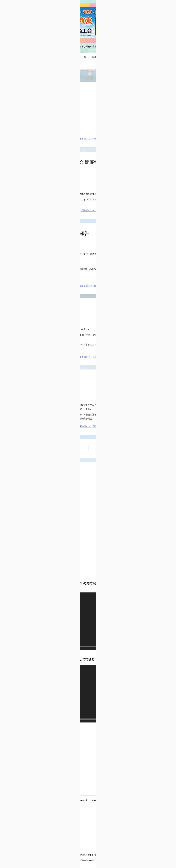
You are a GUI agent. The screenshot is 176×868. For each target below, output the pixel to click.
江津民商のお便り (131, 467)
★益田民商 (128, 238)
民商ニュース (46, 318)
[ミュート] (107, 647)
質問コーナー (129, 471)
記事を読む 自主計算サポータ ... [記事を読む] (97, 286)
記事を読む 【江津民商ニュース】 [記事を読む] (96, 357)
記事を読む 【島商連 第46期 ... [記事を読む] (97, 210)
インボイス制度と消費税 (135, 440)
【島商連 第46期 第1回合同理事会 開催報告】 (61, 162)
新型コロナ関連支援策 (134, 453)
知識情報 (55, 242)
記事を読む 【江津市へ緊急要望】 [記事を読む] (96, 426)
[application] (65, 621)
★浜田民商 (128, 233)
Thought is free (104, 860)
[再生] (18, 647)
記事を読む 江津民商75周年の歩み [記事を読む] (96, 139)
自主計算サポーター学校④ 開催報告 (52, 233)
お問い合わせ (129, 445)
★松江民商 (128, 229)
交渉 (42, 389)
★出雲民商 (128, 224)
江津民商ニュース (131, 462)
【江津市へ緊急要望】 (38, 380)
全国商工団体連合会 (132, 242)
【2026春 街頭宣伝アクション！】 (140, 138)
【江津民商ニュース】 (38, 309)
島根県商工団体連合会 (134, 220)
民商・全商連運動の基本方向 (137, 458)
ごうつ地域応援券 (131, 449)
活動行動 (44, 102)
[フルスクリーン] (112, 647)
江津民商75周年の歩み (38, 93)
